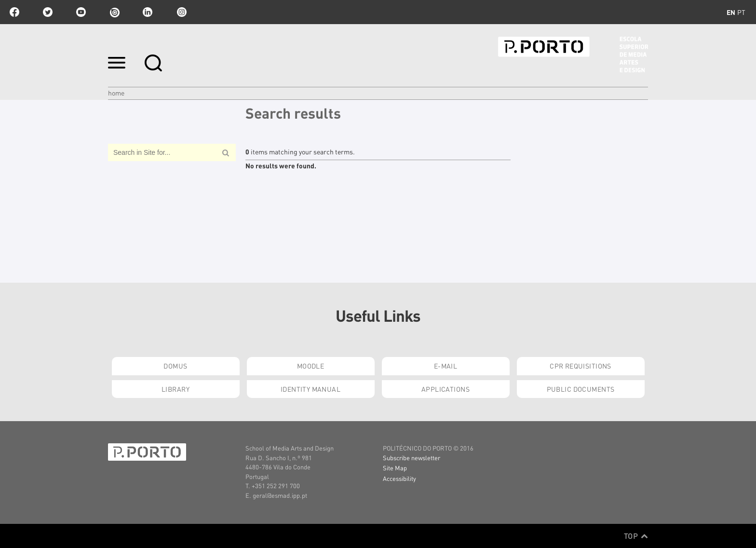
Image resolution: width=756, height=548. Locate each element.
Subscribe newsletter (412, 458)
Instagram (181, 12)
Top (636, 536)
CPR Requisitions (580, 366)
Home (116, 93)
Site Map (395, 468)
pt (741, 12)
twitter (48, 12)
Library (175, 389)
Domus (175, 366)
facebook (14, 12)
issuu (114, 12)
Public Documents (581, 389)
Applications (445, 389)
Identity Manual (310, 389)
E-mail (446, 366)
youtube (81, 12)
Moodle (311, 366)
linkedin (148, 12)
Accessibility (399, 478)
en (731, 12)
